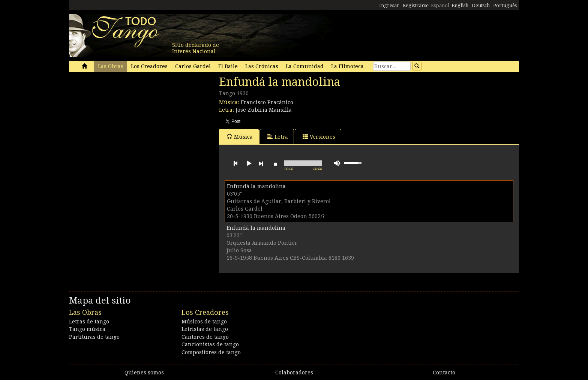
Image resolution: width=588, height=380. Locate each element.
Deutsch (481, 5)
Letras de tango (89, 322)
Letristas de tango (205, 329)
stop (275, 163)
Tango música (87, 329)
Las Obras (111, 66)
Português (505, 5)
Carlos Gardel (193, 66)
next (261, 163)
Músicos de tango (204, 322)
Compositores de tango (211, 352)
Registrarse (416, 5)
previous (235, 163)
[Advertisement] (125, 127)
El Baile (228, 66)
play (248, 163)
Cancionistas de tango (210, 344)
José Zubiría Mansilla (264, 110)
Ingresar (389, 5)
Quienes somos (144, 373)
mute (337, 163)
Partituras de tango (94, 337)
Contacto (444, 373)
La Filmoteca (347, 66)
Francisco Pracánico (267, 102)
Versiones (319, 137)
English (460, 5)
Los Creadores (149, 66)
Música (240, 137)
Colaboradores (294, 373)
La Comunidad (305, 66)
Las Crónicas (262, 66)
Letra (278, 137)
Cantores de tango (205, 337)
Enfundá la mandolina (256, 186)
